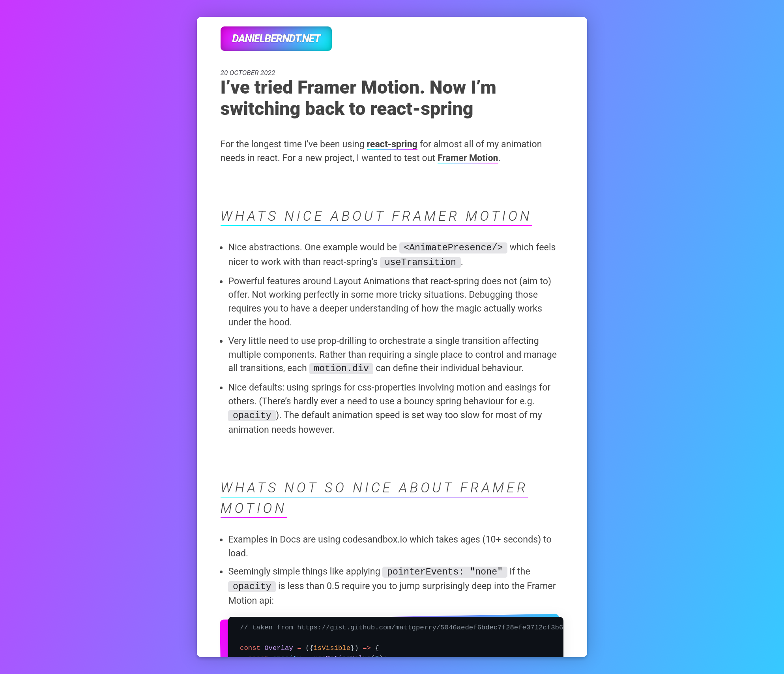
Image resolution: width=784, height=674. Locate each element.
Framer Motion (468, 158)
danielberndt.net (276, 39)
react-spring (392, 144)
